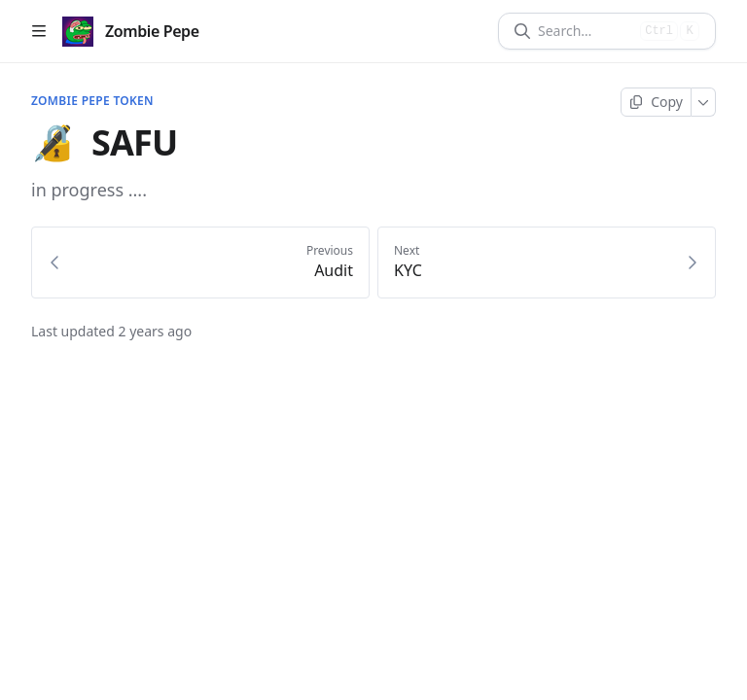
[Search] (585, 31)
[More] (704, 102)
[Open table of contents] (39, 31)
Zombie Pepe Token (92, 101)
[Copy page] (656, 102)
